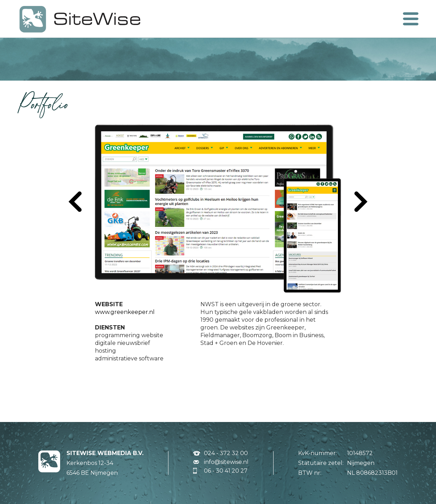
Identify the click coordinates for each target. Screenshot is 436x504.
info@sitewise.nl (226, 462)
